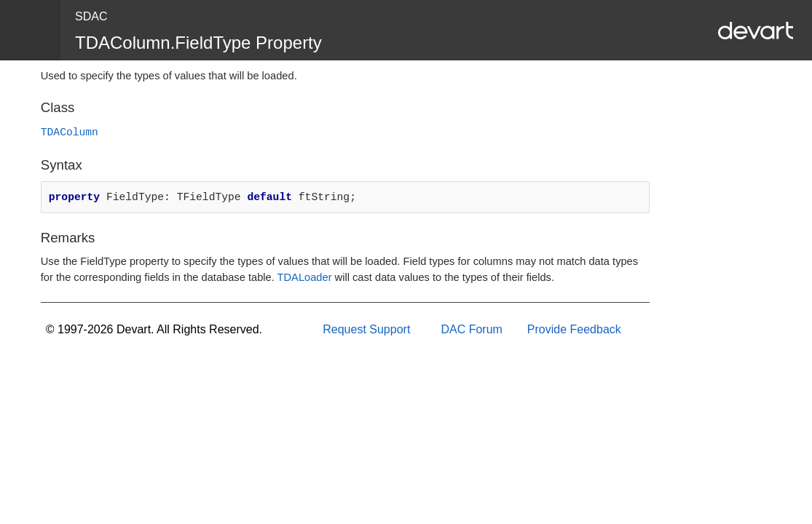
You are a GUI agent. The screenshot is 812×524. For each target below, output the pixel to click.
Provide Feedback (574, 329)
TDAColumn (70, 132)
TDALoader (305, 277)
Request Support (366, 329)
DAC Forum (471, 329)
